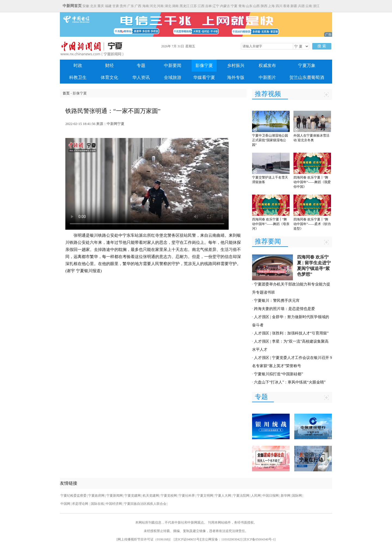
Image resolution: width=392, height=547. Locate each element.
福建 (108, 6)
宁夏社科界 (187, 496)
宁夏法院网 (241, 496)
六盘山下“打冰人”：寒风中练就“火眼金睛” (290, 382)
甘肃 (116, 6)
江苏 (194, 6)
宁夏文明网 (205, 496)
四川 (279, 6)
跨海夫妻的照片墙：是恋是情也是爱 (284, 309)
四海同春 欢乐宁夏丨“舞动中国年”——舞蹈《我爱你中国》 (312, 182)
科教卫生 (78, 77)
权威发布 (267, 65)
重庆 (101, 6)
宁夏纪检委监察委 (73, 496)
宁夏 (234, 6)
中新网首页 (72, 6)
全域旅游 (173, 77)
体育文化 (109, 77)
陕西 (264, 6)
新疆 (294, 6)
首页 (66, 93)
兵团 (301, 6)
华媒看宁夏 (204, 77)
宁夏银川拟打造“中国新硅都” (278, 374)
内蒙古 (225, 6)
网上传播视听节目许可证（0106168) (143, 539)
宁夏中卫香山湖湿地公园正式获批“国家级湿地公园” (270, 140)
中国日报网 (271, 496)
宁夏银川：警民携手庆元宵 (277, 301)
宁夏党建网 (133, 496)
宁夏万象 (307, 65)
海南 (146, 6)
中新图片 (267, 77)
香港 (286, 6)
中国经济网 (114, 504)
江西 (201, 6)
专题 (141, 65)
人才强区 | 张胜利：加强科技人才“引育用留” (291, 333)
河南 (160, 6)
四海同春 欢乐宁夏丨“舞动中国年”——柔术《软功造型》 (312, 224)
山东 (249, 6)
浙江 (316, 6)
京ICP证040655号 (187, 539)
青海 (242, 6)
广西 (138, 6)
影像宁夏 (204, 65)
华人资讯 (141, 77)
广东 (131, 6)
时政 (78, 65)
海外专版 (236, 77)
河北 (153, 6)
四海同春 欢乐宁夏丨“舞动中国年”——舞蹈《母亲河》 (271, 224)
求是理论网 (80, 504)
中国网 (65, 504)
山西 (256, 6)
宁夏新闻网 (115, 496)
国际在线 (97, 504)
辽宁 (216, 6)
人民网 (256, 496)
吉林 (209, 6)
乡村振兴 (236, 65)
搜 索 (322, 46)
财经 (109, 65)
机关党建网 (151, 496)
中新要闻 (173, 65)
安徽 (86, 6)
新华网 (286, 496)
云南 (309, 6)
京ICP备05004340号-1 (259, 539)
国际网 (297, 496)
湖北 (168, 6)
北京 (93, 6)
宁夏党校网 (169, 496)
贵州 (123, 6)
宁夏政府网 (96, 496)
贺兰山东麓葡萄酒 (307, 77)
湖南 (175, 6)
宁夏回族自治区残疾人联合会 (145, 504)
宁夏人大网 (223, 496)
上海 (271, 6)
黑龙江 (185, 6)
